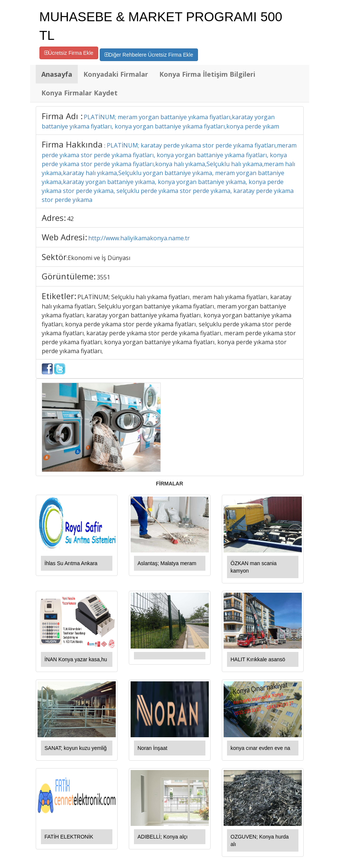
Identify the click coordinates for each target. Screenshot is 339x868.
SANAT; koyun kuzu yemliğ (76, 748)
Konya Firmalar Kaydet (79, 93)
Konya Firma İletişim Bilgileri (207, 74)
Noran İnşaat (153, 748)
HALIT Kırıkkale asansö (258, 659)
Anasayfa (57, 74)
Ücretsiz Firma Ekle (69, 53)
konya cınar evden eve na (260, 748)
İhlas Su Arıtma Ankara (71, 563)
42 (70, 219)
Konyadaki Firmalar (116, 74)
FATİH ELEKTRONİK (69, 837)
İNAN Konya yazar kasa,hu (76, 659)
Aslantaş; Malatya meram (167, 563)
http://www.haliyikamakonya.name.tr (139, 238)
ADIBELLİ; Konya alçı (163, 837)
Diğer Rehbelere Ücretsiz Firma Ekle (149, 55)
